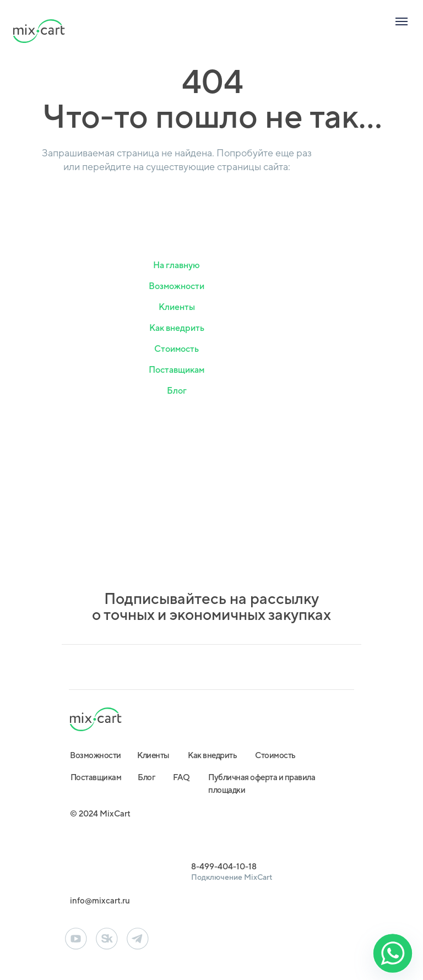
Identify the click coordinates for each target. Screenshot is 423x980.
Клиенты (177, 307)
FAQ (181, 777)
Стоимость (177, 349)
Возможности (177, 286)
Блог (177, 391)
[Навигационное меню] (402, 21)
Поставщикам (177, 370)
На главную (177, 265)
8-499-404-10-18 (224, 866)
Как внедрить (177, 328)
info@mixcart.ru (100, 900)
